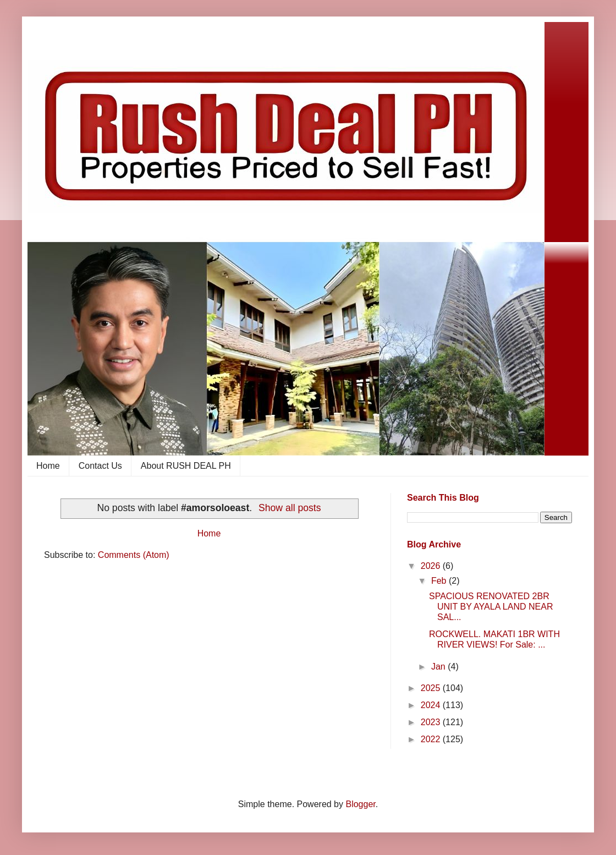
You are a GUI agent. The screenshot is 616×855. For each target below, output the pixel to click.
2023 (432, 722)
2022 (432, 739)
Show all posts (290, 508)
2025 (432, 688)
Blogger (360, 804)
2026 (432, 566)
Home (48, 466)
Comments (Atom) (134, 555)
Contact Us (100, 466)
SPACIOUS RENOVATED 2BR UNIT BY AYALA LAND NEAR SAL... (491, 607)
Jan (439, 667)
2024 (432, 705)
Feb (440, 581)
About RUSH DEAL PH (186, 466)
